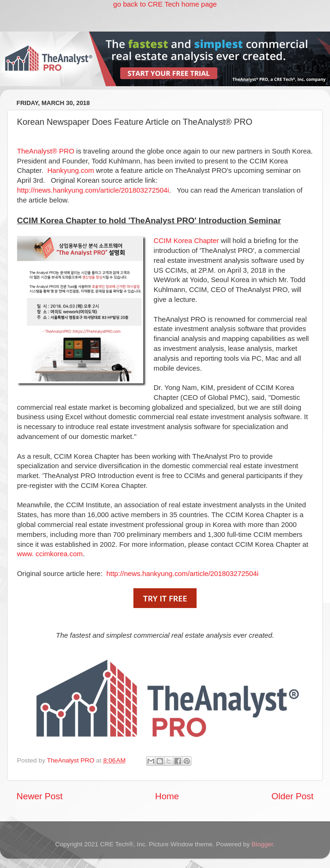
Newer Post (40, 796)
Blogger (262, 844)
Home (167, 796)
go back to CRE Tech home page (165, 4)
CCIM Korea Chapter (186, 241)
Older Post (293, 796)
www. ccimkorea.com (50, 554)
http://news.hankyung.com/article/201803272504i (93, 190)
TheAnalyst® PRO (47, 151)
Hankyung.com (71, 170)
